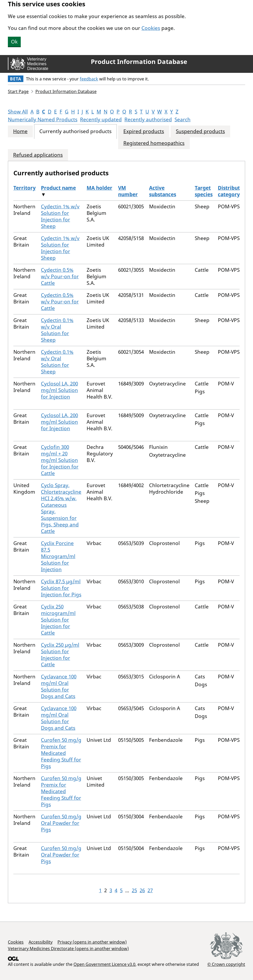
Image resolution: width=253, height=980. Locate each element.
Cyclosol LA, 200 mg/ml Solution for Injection (59, 390)
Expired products (144, 131)
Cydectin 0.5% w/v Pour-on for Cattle (60, 276)
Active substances (163, 191)
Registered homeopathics (154, 143)
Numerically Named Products (43, 119)
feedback (89, 79)
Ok (14, 42)
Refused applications (38, 155)
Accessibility (41, 942)
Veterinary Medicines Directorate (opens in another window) (68, 949)
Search (183, 119)
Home (20, 131)
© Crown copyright (226, 964)
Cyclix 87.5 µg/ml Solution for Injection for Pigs (61, 588)
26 (142, 890)
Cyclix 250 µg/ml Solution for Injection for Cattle (60, 655)
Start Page (18, 91)
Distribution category (233, 191)
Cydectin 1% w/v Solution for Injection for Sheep (60, 216)
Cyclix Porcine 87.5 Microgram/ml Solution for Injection (58, 556)
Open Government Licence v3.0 (104, 964)
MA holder (99, 188)
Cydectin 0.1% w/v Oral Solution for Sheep (57, 330)
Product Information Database (139, 62)
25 (134, 890)
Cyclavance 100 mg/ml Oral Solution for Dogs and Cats (59, 686)
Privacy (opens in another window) (92, 942)
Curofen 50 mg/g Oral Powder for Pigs (61, 823)
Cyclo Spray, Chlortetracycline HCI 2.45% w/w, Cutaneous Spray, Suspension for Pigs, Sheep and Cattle (61, 508)
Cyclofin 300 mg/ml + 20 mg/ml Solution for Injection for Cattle (60, 460)
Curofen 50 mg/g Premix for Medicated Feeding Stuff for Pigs (61, 753)
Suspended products (200, 131)
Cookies (151, 28)
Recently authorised (148, 119)
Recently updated (101, 119)
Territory (25, 188)
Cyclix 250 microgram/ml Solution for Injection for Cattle (58, 620)
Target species (204, 191)
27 (150, 890)
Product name (58, 188)
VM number (128, 191)
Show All (18, 112)
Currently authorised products (75, 131)
